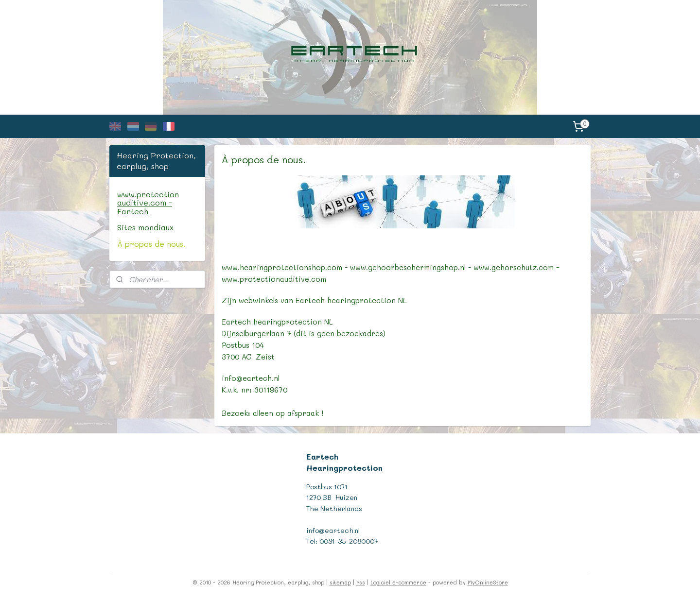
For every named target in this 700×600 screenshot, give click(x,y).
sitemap (340, 582)
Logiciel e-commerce (398, 582)
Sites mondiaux (145, 227)
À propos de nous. (151, 244)
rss (361, 582)
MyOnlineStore (488, 582)
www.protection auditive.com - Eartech (148, 203)
